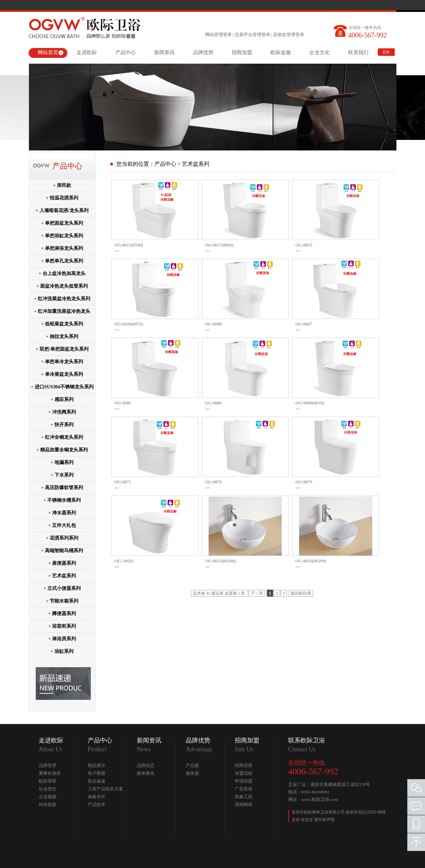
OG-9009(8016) (310, 403)
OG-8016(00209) (311, 561)
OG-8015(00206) (220, 561)
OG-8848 (214, 324)
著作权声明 (324, 820)
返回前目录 (301, 593)
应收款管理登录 (289, 35)
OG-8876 (214, 482)
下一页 (257, 593)
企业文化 (320, 52)
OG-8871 (123, 482)
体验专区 (97, 797)
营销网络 (244, 805)
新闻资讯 (164, 52)
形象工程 (244, 797)
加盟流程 (244, 773)
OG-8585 (123, 403)
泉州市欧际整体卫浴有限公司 (319, 812)
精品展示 (97, 765)
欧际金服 (281, 52)
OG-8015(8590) (129, 245)
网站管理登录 (218, 35)
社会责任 (48, 789)
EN (386, 52)
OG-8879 (304, 482)
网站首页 (48, 52)
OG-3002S (124, 561)
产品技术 (97, 805)
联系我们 (358, 52)
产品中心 (126, 52)
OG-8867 (304, 324)
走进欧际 (87, 52)
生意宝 (307, 820)
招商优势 (244, 765)
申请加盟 (244, 781)
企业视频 (48, 797)
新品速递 (97, 781)
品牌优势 (203, 52)
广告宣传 (244, 789)
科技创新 (48, 805)
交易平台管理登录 (252, 35)
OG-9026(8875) (129, 324)
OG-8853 (304, 245)
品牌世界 (48, 765)
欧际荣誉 (48, 781)
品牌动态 (146, 765)
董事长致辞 (50, 773)
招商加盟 (242, 52)
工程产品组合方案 (105, 789)
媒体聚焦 (146, 773)
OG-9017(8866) (219, 245)
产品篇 (192, 765)
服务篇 (192, 773)
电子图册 (97, 773)
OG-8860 (214, 403)
